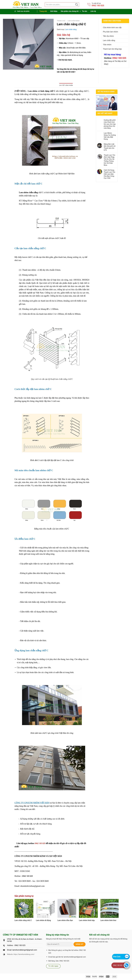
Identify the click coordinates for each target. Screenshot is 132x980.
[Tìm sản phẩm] (62, 5)
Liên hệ (93, 11)
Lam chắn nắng (74, 21)
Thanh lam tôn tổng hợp (112, 49)
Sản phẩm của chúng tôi (70, 11)
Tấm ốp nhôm (108, 36)
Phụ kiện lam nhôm (111, 32)
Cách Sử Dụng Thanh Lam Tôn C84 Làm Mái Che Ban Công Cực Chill (110, 174)
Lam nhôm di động (43, 920)
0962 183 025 (98, 6)
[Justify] (76, 5)
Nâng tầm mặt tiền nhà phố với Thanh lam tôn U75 (110, 147)
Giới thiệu (54, 11)
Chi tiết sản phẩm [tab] (66, 85)
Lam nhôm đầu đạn (65, 920)
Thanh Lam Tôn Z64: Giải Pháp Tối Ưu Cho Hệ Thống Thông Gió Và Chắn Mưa (110, 160)
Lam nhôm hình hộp (87, 920)
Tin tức (85, 11)
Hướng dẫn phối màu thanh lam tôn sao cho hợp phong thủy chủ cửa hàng (110, 124)
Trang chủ (43, 11)
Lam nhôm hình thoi (108, 920)
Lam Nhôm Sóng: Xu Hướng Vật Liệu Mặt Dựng (110, 136)
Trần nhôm (107, 45)
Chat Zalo (117, 957)
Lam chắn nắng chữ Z (23, 920)
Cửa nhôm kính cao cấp (112, 28)
